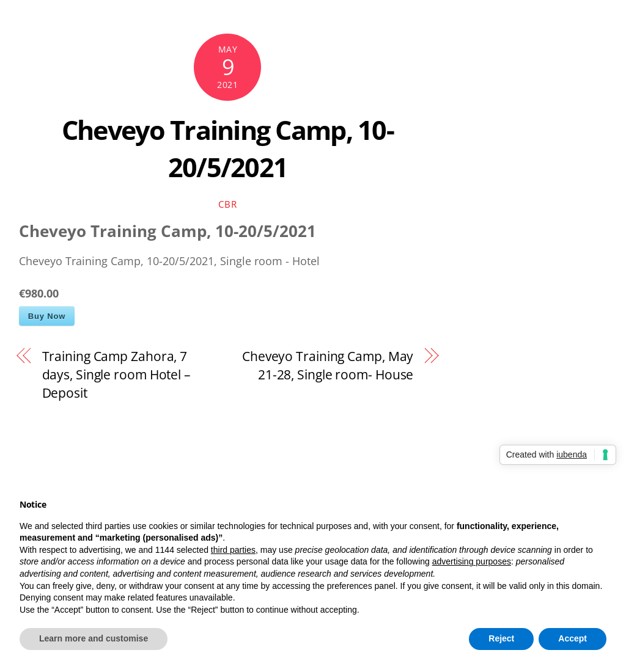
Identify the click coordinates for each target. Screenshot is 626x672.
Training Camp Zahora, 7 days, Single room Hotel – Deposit (116, 374)
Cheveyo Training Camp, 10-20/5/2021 (228, 148)
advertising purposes (472, 561)
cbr (227, 204)
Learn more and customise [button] (94, 638)
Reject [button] (501, 638)
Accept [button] (573, 638)
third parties (233, 550)
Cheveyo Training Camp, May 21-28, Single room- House (328, 365)
